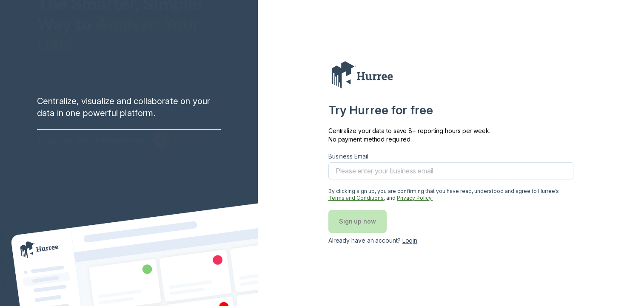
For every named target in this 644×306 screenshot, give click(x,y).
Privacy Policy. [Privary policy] (415, 198)
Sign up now (358, 221)
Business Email (348, 156)
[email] (451, 171)
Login (410, 240)
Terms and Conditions (356, 198)
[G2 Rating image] (182, 152)
